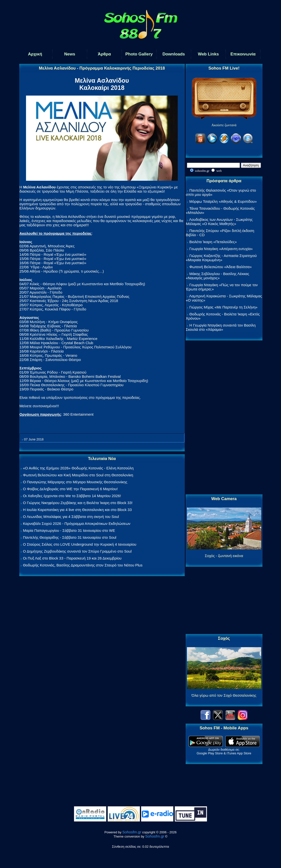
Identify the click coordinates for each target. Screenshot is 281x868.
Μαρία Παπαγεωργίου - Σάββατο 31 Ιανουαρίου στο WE (69, 530)
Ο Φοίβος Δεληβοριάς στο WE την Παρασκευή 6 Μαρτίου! (70, 489)
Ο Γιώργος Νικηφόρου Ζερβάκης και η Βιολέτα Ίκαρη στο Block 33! (78, 503)
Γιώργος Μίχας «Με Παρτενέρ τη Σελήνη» (223, 307)
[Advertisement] (224, 418)
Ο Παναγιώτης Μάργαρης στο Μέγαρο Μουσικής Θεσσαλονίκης (75, 482)
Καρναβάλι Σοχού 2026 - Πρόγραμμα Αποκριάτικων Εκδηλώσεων (77, 523)
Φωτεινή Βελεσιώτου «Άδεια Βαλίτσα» (221, 267)
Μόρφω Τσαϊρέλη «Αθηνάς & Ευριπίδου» (223, 201)
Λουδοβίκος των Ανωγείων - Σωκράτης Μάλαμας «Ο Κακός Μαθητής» (219, 222)
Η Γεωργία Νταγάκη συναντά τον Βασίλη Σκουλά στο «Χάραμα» (221, 327)
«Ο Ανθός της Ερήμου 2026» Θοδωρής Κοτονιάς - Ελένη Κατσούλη (78, 468)
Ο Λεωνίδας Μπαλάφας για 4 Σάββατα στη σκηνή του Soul (71, 517)
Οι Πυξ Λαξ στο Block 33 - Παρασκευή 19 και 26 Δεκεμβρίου (72, 558)
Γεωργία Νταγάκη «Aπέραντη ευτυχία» (221, 249)
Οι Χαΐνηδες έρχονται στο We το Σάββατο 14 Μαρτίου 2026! (72, 496)
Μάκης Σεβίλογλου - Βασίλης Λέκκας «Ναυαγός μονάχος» (218, 276)
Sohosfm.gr (132, 832)
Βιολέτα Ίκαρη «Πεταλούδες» (213, 242)
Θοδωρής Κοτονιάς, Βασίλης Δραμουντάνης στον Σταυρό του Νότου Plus (83, 565)
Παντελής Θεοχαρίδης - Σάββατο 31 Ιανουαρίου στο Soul (70, 537)
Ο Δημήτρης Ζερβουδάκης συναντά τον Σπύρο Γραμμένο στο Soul (77, 551)
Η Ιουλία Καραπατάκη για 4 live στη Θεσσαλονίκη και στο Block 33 (77, 510)
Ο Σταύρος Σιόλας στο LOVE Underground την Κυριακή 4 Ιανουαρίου (80, 544)
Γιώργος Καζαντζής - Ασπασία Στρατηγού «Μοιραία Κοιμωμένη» (221, 258)
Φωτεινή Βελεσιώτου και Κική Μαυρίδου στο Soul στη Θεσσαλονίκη (78, 475)
